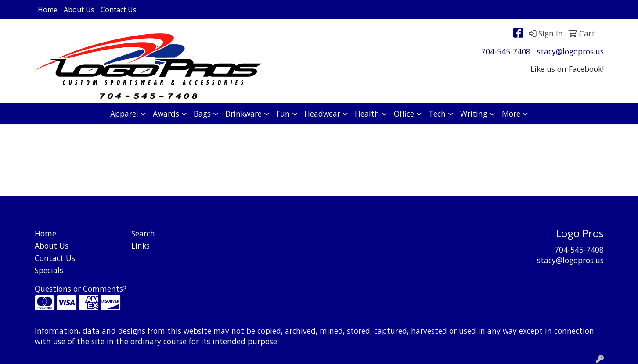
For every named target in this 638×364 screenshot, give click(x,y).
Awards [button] (166, 114)
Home (48, 10)
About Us (79, 10)
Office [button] (404, 114)
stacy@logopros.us (570, 51)
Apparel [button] (124, 114)
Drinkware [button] (243, 114)
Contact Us (119, 10)
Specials (49, 270)
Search (143, 233)
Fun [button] (283, 114)
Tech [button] (437, 114)
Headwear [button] (322, 114)
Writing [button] (474, 114)
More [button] (511, 114)
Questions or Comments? (81, 289)
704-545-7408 (506, 51)
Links (141, 246)
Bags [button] (202, 114)
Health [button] (367, 114)
